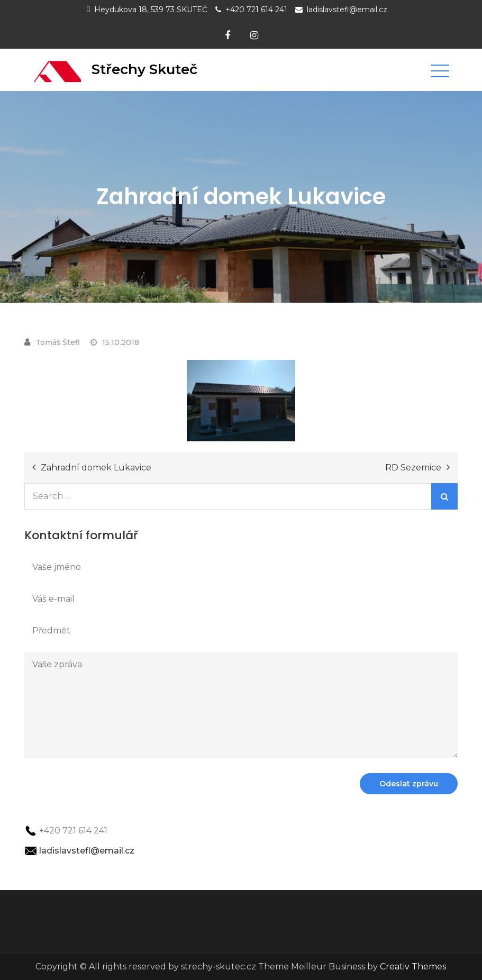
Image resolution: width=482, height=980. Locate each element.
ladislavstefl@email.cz (347, 10)
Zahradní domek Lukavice (96, 468)
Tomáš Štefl (58, 342)
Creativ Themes (413, 967)
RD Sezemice (413, 468)
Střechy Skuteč (144, 69)
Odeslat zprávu (409, 784)
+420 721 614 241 (256, 10)
